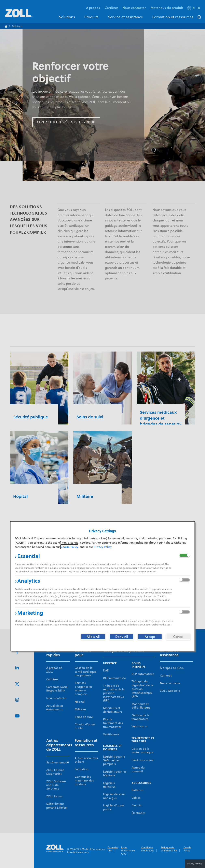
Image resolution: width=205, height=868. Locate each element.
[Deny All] (122, 637)
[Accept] (150, 637)
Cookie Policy (69, 547)
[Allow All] (93, 637)
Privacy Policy (103, 547)
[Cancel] (178, 637)
